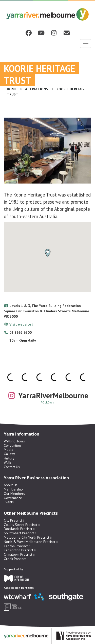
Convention (12, 445)
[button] (48, 253)
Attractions (37, 89)
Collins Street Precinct (21, 525)
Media (8, 450)
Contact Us (12, 467)
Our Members (14, 494)
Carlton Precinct (16, 546)
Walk (7, 463)
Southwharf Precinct (19, 533)
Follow (46, 402)
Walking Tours (14, 441)
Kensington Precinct (18, 550)
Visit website (20, 324)
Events (9, 502)
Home (12, 89)
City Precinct (13, 520)
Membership (13, 489)
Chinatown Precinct (18, 554)
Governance (13, 498)
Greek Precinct (15, 559)
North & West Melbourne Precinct (30, 542)
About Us (11, 485)
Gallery (9, 454)
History (9, 458)
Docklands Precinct (18, 529)
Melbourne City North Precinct (26, 537)
